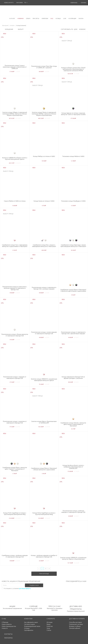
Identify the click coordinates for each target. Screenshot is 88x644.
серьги (28, 18)
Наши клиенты (7, 624)
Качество (50, 626)
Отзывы (27, 628)
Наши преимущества (9, 626)
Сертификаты (29, 630)
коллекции (72, 18)
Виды (49, 624)
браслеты (36, 18)
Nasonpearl (5, 25)
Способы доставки (75, 622)
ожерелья (45, 18)
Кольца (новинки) (21, 25)
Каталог (12, 25)
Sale (52, 18)
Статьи (49, 630)
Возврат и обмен (75, 626)
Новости (5, 628)
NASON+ (81, 18)
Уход (48, 628)
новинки (21, 18)
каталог (12, 18)
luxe (65, 18)
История (49, 622)
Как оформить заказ (31, 622)
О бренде (5, 622)
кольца (58, 18)
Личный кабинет (75, 628)
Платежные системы (76, 624)
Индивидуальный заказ (32, 626)
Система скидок (30, 624)
